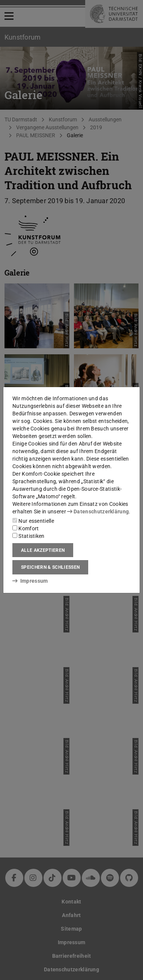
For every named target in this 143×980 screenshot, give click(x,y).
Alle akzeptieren (43, 550)
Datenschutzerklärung (98, 511)
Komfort (26, 528)
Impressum (30, 581)
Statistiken (29, 536)
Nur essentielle (33, 521)
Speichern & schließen (50, 567)
